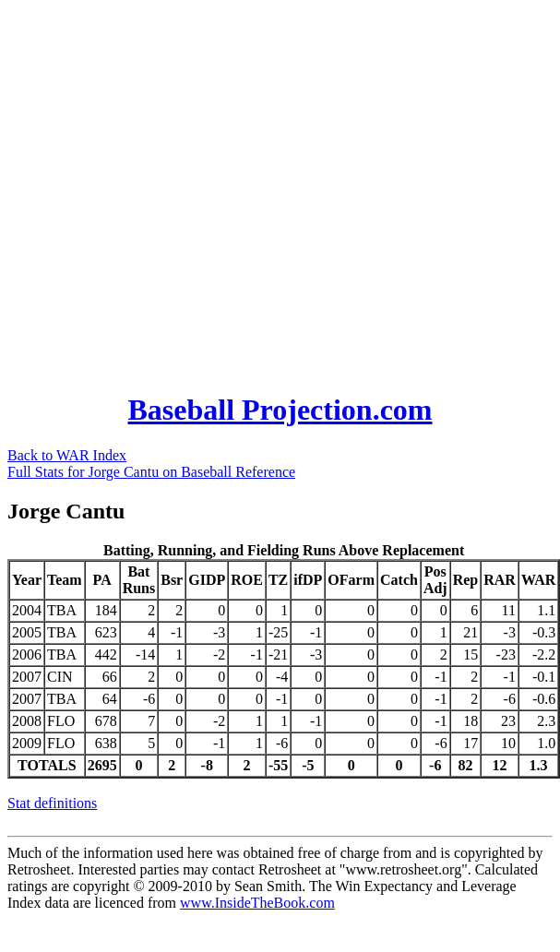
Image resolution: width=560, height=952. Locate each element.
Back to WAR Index (67, 455)
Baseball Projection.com (280, 410)
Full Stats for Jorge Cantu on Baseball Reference (151, 472)
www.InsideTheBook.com (257, 903)
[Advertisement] (183, 190)
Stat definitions (52, 803)
